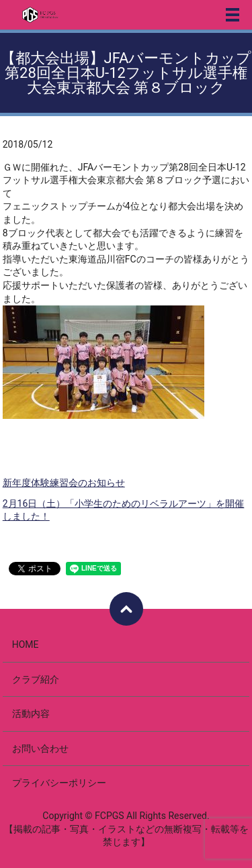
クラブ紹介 (36, 679)
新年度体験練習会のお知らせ (64, 483)
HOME (26, 644)
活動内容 (31, 714)
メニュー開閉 (233, 15)
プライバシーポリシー (59, 783)
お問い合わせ (40, 749)
